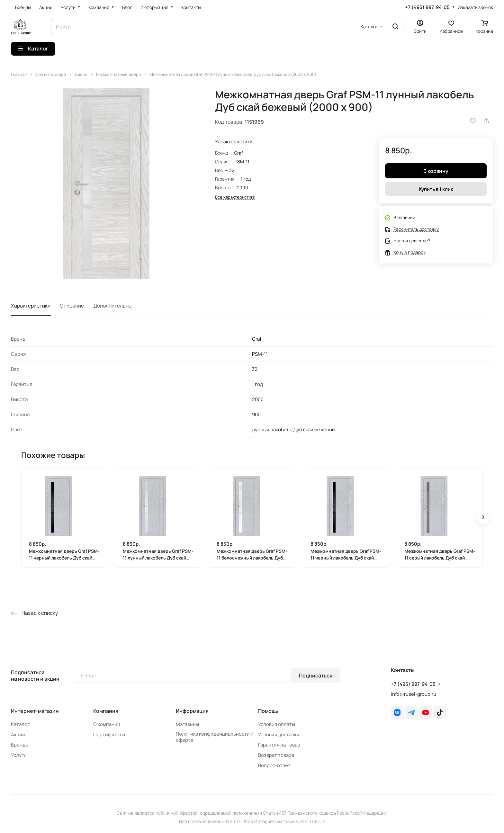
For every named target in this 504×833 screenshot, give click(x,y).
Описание (72, 306)
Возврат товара (276, 755)
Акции (18, 734)
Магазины (187, 724)
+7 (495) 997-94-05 (427, 7)
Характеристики (31, 306)
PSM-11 (242, 161)
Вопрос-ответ (274, 765)
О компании (107, 724)
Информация (192, 711)
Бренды (20, 745)
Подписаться (316, 676)
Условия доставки (279, 734)
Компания (106, 711)
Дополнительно (112, 306)
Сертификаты (109, 734)
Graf (239, 153)
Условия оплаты (277, 724)
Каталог (20, 724)
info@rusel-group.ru (414, 694)
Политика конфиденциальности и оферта (215, 737)
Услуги (19, 755)
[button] (483, 517)
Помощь (268, 711)
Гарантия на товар (279, 745)
